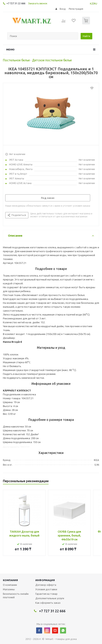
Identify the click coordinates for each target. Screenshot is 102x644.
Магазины (9, 589)
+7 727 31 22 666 (16, 3)
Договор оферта (46, 585)
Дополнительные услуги (50, 598)
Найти (86, 36)
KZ (92, 4)
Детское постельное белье (52, 60)
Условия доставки (46, 589)
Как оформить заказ (48, 603)
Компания (10, 580)
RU (95, 4)
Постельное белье (16, 60)
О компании (10, 585)
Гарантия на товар (46, 594)
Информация (45, 580)
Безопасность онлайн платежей (16, 596)
